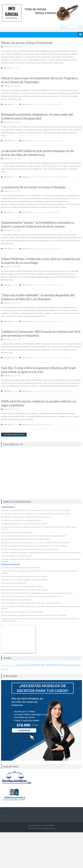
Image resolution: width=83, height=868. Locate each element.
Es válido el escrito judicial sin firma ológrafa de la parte (21, 520)
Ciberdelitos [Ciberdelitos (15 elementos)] (12, 666)
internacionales (53, 391)
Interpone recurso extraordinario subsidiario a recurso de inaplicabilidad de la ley (31, 596)
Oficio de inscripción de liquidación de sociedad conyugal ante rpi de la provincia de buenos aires (37, 593)
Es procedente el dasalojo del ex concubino (17, 532)
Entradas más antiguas (14, 434)
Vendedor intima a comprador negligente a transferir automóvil (24, 580)
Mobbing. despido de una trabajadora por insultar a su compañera (26, 539)
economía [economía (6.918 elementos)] (22, 665)
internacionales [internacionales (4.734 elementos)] (72, 665)
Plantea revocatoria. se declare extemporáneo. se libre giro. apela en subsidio (30, 603)
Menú (80, 35)
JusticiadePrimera (53, 212)
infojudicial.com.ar (49, 828)
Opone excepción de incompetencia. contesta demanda (22, 612)
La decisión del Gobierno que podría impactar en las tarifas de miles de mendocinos (38, 153)
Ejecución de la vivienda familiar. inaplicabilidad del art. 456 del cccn (26, 517)
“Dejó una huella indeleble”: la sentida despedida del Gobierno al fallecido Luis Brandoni (38, 297)
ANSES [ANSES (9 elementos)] (7, 666)
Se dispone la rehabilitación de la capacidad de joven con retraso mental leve (30, 549)
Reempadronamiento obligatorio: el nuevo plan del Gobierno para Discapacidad (37, 116)
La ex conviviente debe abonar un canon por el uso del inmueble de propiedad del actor (34, 536)
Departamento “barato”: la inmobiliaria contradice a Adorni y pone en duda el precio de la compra (38, 224)
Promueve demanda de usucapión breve (16, 600)
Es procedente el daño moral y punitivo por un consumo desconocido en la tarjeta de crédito (36, 514)
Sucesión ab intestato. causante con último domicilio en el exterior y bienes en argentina (34, 615)
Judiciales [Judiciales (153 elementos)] (5, 669)
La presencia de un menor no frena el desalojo (33, 187)
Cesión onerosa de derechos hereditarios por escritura (22, 586)
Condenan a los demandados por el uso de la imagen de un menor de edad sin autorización (35, 510)
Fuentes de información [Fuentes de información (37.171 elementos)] (46, 665)
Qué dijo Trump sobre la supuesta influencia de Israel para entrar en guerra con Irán (38, 370)
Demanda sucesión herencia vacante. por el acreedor (21, 567)
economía (35, 177)
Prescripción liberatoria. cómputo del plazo (17, 556)
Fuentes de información (39, 104)
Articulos (15, 68)
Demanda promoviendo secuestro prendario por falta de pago (24, 590)
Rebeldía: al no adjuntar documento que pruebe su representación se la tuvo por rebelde (34, 546)
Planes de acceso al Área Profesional (27, 43)
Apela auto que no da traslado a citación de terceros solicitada (24, 576)
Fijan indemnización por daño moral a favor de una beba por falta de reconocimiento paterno (36, 542)
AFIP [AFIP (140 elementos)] (3, 665)
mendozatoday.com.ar (55, 104)
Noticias (15, 104)
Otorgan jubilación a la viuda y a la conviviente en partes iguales (24, 524)
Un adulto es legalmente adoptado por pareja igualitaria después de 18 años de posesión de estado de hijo (41, 552)
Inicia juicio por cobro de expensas (14, 583)
